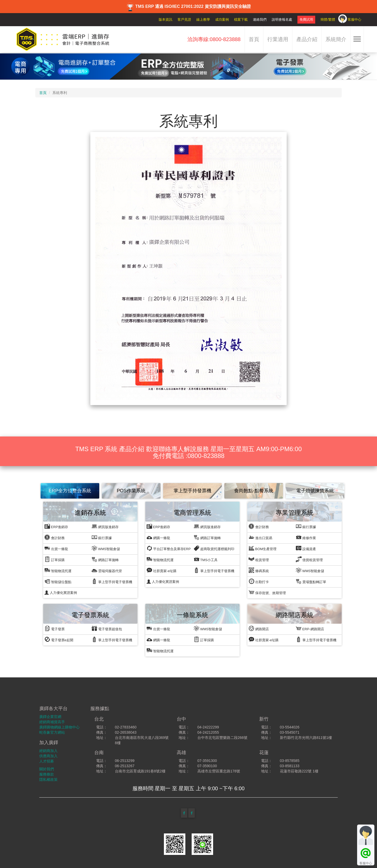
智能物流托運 (58, 570)
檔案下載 (241, 20)
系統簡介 (336, 39)
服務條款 (47, 774)
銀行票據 (102, 537)
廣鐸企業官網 (50, 717)
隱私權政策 (48, 779)
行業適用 (278, 39)
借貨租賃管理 (309, 559)
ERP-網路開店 (310, 628)
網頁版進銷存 (105, 526)
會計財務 (55, 537)
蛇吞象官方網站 (52, 732)
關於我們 (47, 769)
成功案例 (222, 20)
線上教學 (203, 20)
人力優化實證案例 (61, 593)
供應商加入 (48, 756)
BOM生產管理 (263, 548)
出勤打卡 (259, 581)
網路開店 (259, 628)
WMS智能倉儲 (106, 548)
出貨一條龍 (56, 548)
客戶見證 (184, 20)
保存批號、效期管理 (267, 592)
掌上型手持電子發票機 (112, 581)
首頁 (254, 39)
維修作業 (306, 537)
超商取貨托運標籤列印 (214, 548)
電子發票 (55, 628)
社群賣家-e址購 (162, 570)
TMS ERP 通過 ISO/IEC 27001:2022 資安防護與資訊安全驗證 (188, 6)
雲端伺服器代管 (107, 570)
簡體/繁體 (328, 20)
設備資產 (306, 548)
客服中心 (354, 20)
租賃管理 (259, 559)
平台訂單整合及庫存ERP (169, 548)
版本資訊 (165, 20)
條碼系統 (259, 570)
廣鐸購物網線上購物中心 (59, 727)
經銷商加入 (48, 751)
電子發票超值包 (107, 628)
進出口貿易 (260, 537)
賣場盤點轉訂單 (311, 581)
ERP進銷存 (56, 526)
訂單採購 (55, 559)
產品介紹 (307, 39)
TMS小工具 (206, 559)
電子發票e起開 (59, 639)
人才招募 (47, 761)
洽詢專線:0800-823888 (214, 39)
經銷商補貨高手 (52, 722)
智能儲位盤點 (58, 581)
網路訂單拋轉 (105, 559)
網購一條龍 (158, 537)
